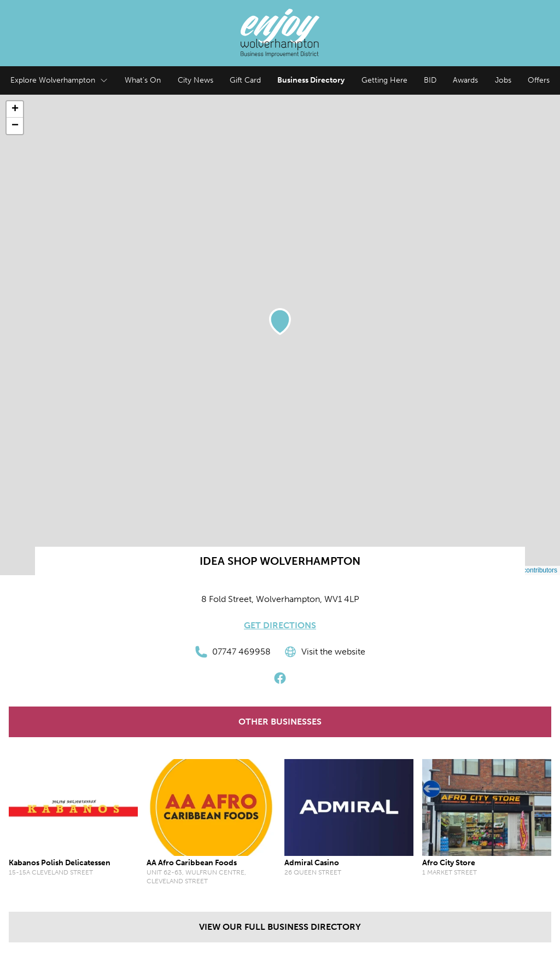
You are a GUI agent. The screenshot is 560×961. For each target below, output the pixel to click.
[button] (280, 322)
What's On (143, 80)
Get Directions (280, 625)
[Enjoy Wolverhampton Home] (280, 33)
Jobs (503, 80)
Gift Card (245, 80)
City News (196, 80)
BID (430, 80)
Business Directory (311, 80)
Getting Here (384, 80)
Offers (539, 80)
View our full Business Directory (280, 927)
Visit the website (325, 652)
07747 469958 (233, 652)
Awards (465, 80)
